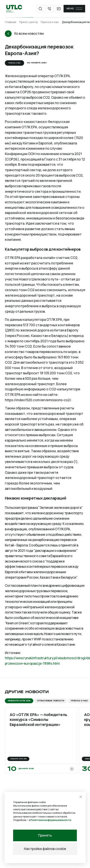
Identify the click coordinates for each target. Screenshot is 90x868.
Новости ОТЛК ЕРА (19, 701)
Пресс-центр (28, 22)
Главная (10, 22)
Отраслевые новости (51, 701)
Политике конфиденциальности (51, 820)
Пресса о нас (50, 22)
